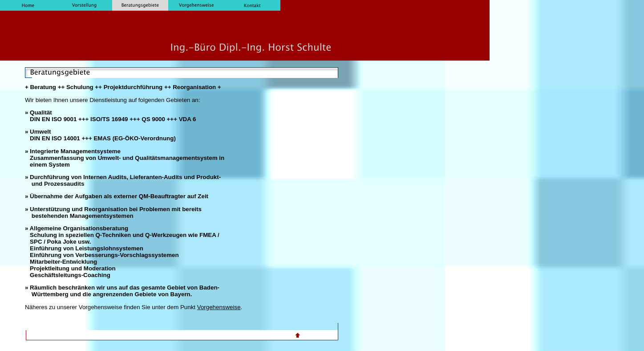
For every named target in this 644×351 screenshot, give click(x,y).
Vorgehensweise (219, 307)
